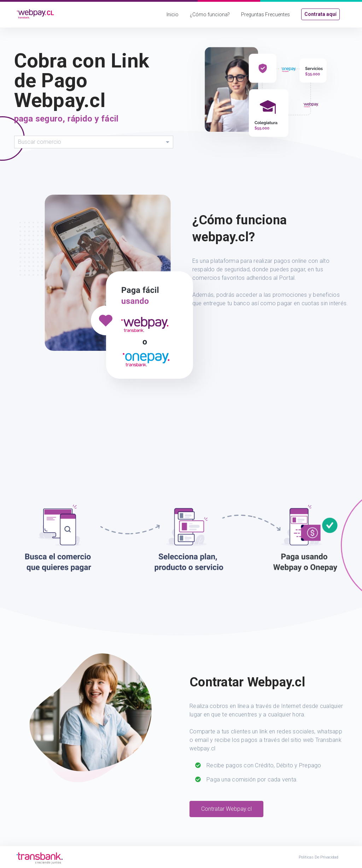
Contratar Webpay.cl (226, 809)
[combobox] (94, 142)
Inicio (173, 14)
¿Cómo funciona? (210, 14)
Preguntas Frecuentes (265, 14)
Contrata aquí (320, 14)
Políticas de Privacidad (319, 857)
